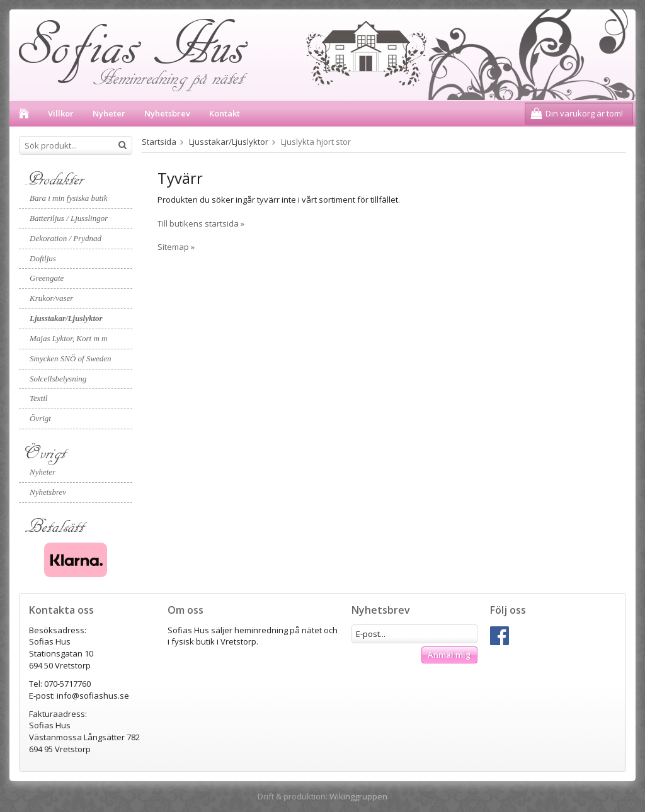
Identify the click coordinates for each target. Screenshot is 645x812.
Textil (38, 398)
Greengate (47, 278)
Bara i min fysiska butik (69, 198)
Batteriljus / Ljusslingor (69, 218)
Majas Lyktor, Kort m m (68, 338)
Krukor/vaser (51, 298)
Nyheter (109, 113)
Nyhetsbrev (167, 113)
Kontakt (225, 113)
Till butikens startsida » (201, 223)
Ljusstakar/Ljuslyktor (66, 318)
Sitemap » (176, 247)
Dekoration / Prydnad (66, 238)
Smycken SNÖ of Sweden (71, 358)
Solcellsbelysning (58, 379)
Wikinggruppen (358, 796)
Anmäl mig (449, 655)
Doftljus (43, 258)
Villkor (61, 113)
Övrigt (40, 418)
